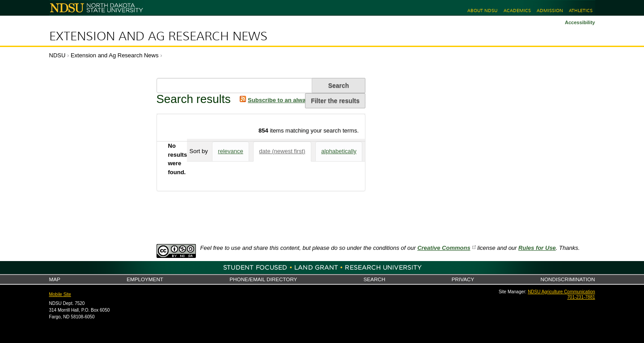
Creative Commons (444, 248)
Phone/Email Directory (263, 279)
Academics (517, 11)
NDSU (57, 55)
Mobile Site (60, 294)
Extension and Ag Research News (158, 36)
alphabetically (339, 151)
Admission (550, 11)
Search (375, 279)
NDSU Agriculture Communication (561, 292)
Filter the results (335, 101)
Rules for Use (537, 248)
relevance (230, 151)
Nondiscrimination (568, 279)
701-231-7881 (581, 297)
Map (55, 279)
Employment (145, 279)
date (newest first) (282, 151)
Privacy (463, 279)
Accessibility (580, 22)
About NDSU (482, 11)
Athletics (581, 11)
